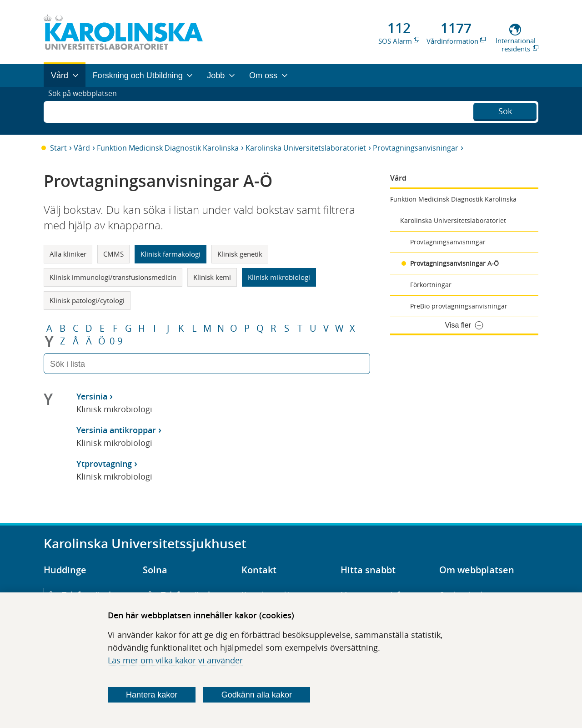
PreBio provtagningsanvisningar (459, 306)
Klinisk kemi (212, 277)
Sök (505, 110)
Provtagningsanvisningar (416, 148)
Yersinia (92, 396)
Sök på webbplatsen (87, 111)
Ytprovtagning (104, 464)
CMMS (113, 254)
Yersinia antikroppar (116, 430)
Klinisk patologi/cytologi (87, 300)
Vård (82, 148)
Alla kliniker (68, 254)
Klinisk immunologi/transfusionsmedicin (113, 277)
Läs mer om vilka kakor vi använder (175, 660)
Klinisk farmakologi (171, 254)
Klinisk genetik (240, 254)
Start (58, 148)
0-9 (116, 341)
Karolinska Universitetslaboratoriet (306, 148)
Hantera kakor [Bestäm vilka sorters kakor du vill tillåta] (152, 695)
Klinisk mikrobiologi (279, 277)
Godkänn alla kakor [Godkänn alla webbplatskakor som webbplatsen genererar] (257, 695)
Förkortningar (431, 285)
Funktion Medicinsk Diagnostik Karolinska (168, 148)
